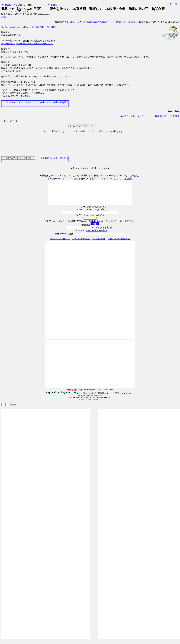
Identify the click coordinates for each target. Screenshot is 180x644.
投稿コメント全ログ (60, 243)
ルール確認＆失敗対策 (97, 235)
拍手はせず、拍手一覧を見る (54, 102)
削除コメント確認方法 (119, 243)
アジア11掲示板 (171, 116)
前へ (177, 4)
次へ (171, 4)
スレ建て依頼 (99, 243)
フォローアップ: (9, 121)
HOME (158, 116)
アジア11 (18, 5)
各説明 (128, 178)
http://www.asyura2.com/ (90, 395)
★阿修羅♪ (6, 5)
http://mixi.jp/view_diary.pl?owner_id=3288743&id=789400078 (29, 27)
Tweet (4, 17)
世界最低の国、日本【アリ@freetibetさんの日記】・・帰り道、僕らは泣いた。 (101, 22)
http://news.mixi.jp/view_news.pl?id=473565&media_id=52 (27, 44)
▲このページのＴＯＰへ (132, 116)
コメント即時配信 (81, 243)
